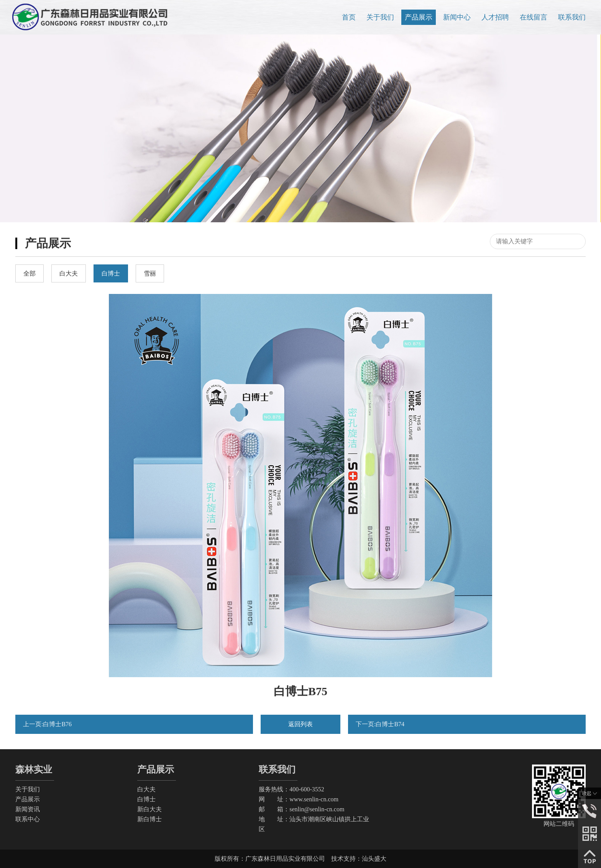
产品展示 (419, 17)
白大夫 (146, 789)
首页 (349, 17)
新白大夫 (149, 809)
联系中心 (28, 819)
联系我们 (572, 17)
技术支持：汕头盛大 (359, 859)
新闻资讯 (28, 809)
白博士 (146, 799)
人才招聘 (495, 17)
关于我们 (380, 17)
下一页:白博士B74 (380, 724)
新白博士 (149, 819)
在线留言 (534, 17)
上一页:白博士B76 (47, 724)
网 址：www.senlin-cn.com (299, 799)
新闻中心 (457, 17)
